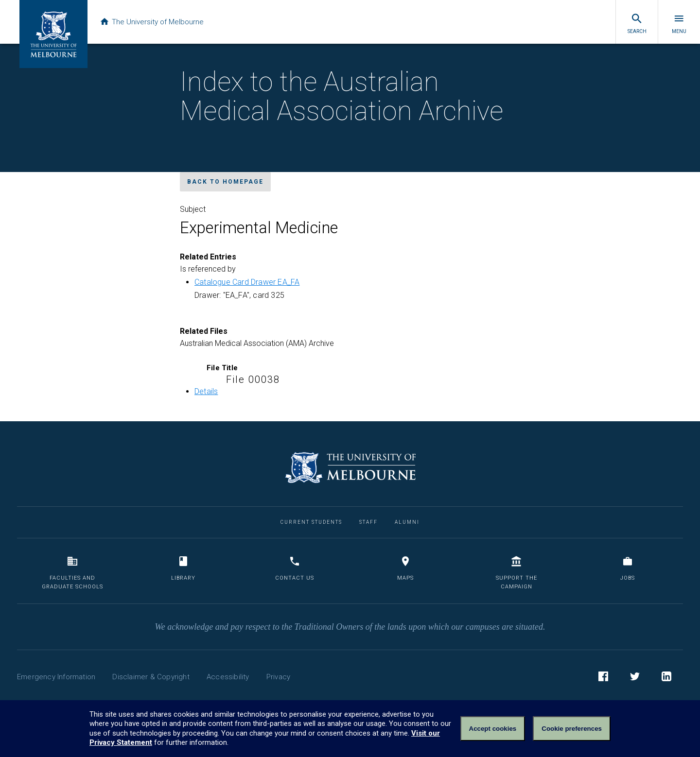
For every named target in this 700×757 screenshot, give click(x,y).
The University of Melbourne (152, 22)
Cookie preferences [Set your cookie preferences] (572, 729)
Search (637, 23)
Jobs (628, 568)
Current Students (311, 522)
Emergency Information (56, 677)
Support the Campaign (516, 573)
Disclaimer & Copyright (151, 677)
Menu (679, 23)
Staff (368, 522)
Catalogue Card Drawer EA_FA (247, 282)
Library (183, 568)
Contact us (295, 568)
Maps (405, 568)
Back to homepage (225, 182)
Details (206, 391)
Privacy (278, 677)
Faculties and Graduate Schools (72, 573)
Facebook (603, 678)
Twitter (635, 678)
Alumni (407, 522)
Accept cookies (493, 729)
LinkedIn (666, 678)
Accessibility (228, 677)
